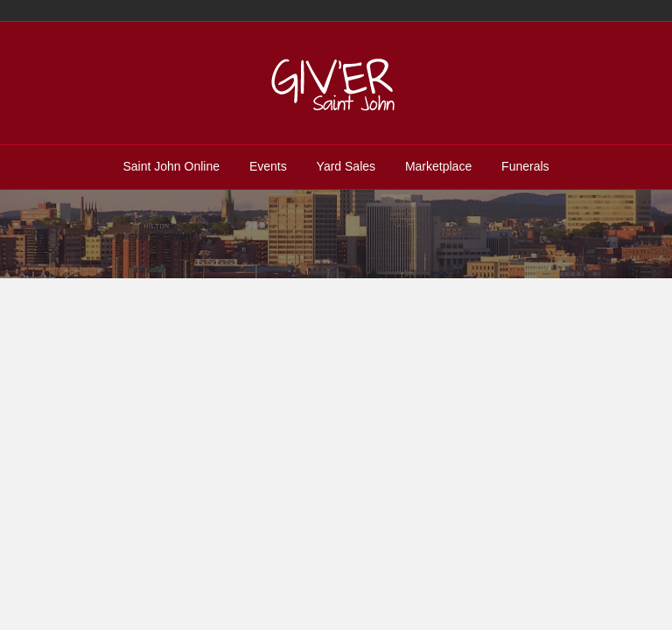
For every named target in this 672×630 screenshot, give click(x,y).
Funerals (525, 166)
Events (268, 166)
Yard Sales (346, 166)
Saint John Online (171, 166)
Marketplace (438, 166)
